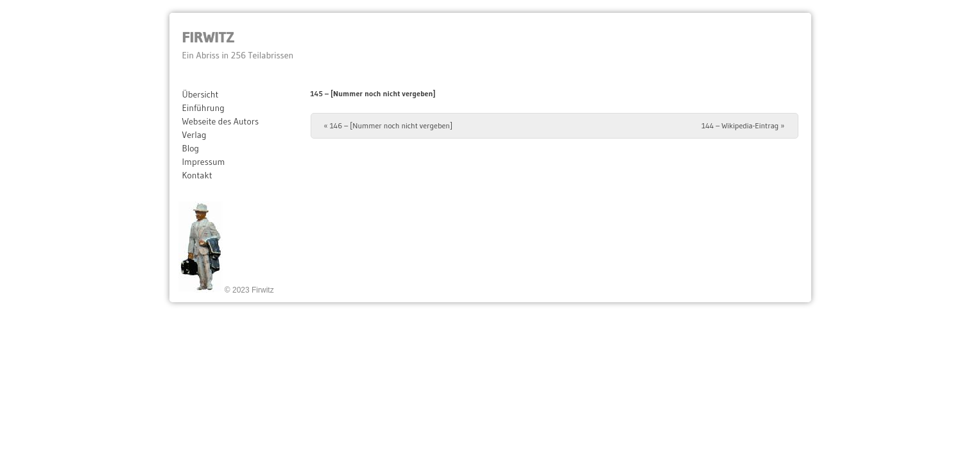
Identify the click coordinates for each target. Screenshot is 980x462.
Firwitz (208, 37)
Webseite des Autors (221, 121)
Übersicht (201, 94)
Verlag (194, 135)
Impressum (204, 162)
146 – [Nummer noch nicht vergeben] (389, 125)
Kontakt (197, 175)
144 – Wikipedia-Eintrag (743, 125)
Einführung (203, 108)
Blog (191, 148)
